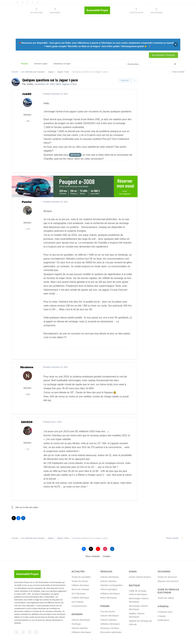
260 (27, 383)
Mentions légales (72, 637)
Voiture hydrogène (109, 578)
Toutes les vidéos (166, 586)
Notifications (163, 609)
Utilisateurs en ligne (62, 64)
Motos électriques (109, 586)
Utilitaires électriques (81, 621)
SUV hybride (78, 590)
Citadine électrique (80, 586)
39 (27, 121)
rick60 (30, 84)
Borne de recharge (80, 578)
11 (27, 438)
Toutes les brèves (80, 570)
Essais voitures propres (140, 565)
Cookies (107, 545)
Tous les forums (108, 600)
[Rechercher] (142, 64)
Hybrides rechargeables (111, 574)
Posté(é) (54, 94)
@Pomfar (74, 147)
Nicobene (27, 356)
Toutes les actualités (81, 565)
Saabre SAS (46, 639)
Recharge (76, 612)
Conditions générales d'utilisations (96, 637)
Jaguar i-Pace (69, 84)
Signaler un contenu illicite (123, 637)
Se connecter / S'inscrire (163, 55)
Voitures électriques (81, 608)
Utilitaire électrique (80, 574)
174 (27, 221)
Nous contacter (93, 545)
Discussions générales (111, 621)
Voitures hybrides (80, 617)
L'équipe (162, 604)
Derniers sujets (41, 64)
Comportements (79, 594)
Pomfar (27, 194)
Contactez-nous (165, 600)
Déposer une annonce (168, 570)
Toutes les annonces (167, 565)
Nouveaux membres (110, 617)
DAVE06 (27, 410)
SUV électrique (79, 582)
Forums (25, 65)
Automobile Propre (37, 637)
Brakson (73, 639)
